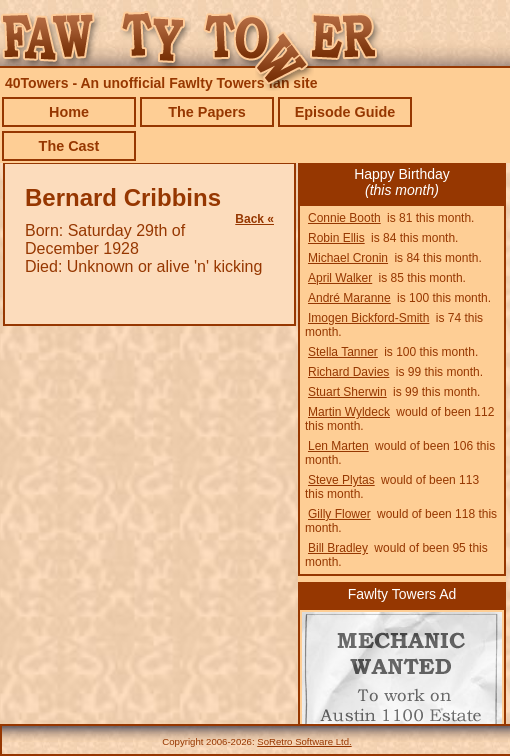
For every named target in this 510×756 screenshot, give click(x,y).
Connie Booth (344, 218)
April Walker (340, 278)
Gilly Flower (339, 514)
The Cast (69, 146)
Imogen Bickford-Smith (368, 318)
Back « (254, 219)
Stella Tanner (343, 352)
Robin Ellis (336, 238)
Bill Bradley (338, 548)
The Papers (207, 112)
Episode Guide (345, 112)
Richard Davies (348, 372)
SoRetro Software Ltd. (304, 741)
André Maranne (349, 298)
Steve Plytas (341, 480)
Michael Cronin (348, 258)
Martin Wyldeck (349, 412)
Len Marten (338, 446)
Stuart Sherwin (347, 392)
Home (69, 112)
